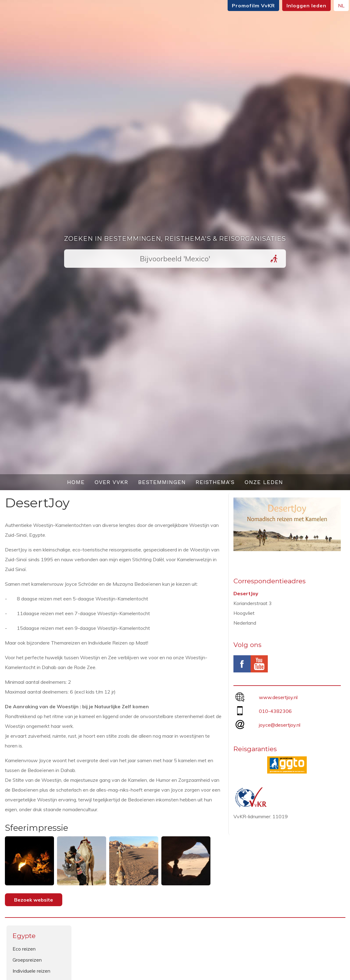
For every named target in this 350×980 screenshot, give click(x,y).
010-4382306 (275, 711)
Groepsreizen (27, 960)
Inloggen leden (302, 6)
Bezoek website (34, 900)
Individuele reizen (31, 971)
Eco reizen (24, 949)
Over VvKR (111, 482)
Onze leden (264, 482)
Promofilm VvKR (248, 6)
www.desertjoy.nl (278, 697)
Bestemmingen (162, 482)
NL (336, 6)
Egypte (24, 936)
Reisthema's (215, 482)
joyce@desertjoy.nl (280, 725)
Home (76, 482)
